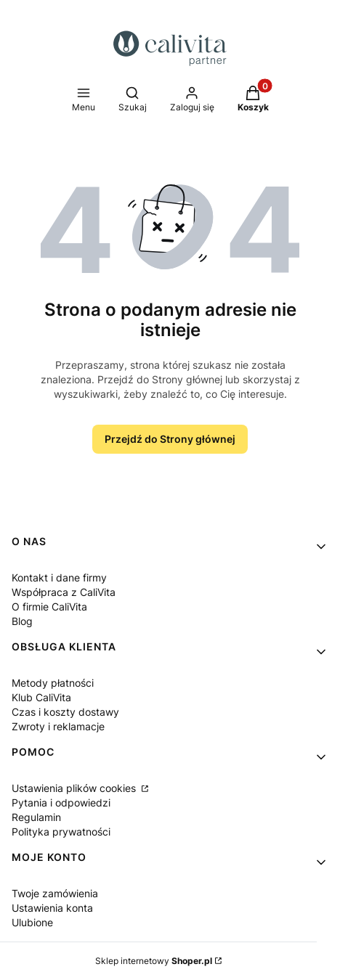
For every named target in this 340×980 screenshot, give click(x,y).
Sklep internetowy (154, 961)
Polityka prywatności (61, 832)
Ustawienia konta (52, 908)
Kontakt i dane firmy (59, 577)
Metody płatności (53, 683)
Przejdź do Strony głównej (170, 439)
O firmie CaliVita (49, 607)
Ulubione (32, 922)
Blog (22, 621)
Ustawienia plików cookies (75, 788)
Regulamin (36, 817)
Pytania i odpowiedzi (61, 803)
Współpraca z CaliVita (64, 592)
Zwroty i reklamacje (58, 726)
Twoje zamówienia (55, 893)
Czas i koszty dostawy (65, 712)
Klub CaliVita (41, 697)
